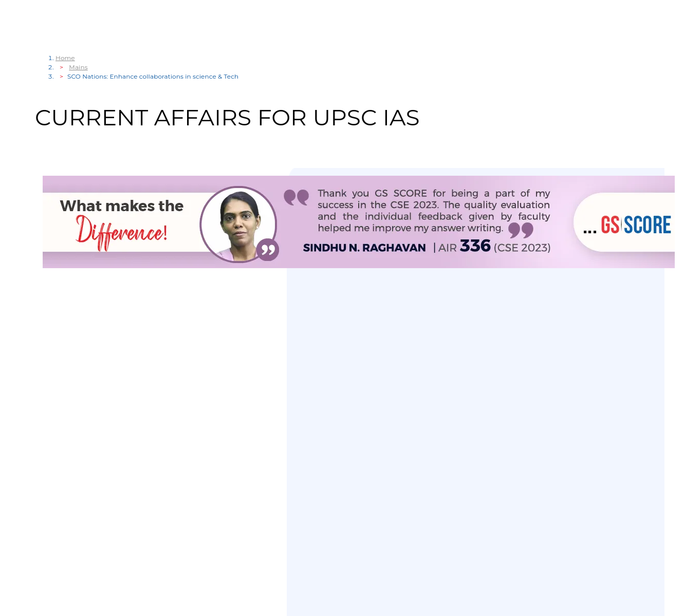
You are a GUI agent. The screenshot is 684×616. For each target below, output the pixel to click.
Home (65, 58)
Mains (78, 67)
